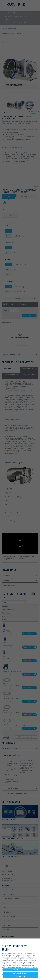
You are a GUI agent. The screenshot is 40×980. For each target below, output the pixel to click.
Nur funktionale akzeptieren (21, 973)
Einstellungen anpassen (21, 970)
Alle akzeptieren (21, 976)
